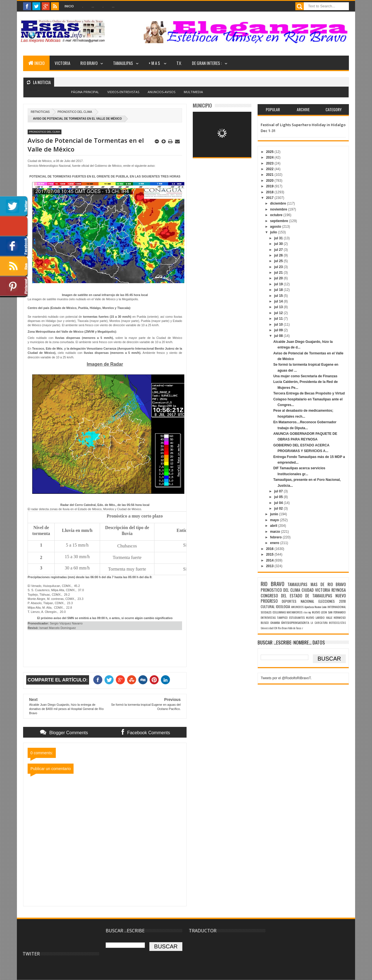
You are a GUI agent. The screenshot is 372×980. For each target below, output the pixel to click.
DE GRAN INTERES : (207, 63)
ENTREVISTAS (268, 617)
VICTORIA (62, 63)
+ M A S (155, 63)
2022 (270, 169)
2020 (270, 181)
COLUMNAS (279, 612)
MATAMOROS (294, 612)
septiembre (279, 221)
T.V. (179, 63)
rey (309, 612)
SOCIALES (266, 612)
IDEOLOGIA (283, 607)
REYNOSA (339, 590)
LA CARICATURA (319, 623)
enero (275, 543)
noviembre (279, 209)
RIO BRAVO (89, 63)
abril (274, 526)
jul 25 (279, 261)
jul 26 (279, 255)
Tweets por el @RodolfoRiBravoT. (286, 678)
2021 (270, 175)
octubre (277, 215)
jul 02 (279, 508)
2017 (270, 198)
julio (274, 232)
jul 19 (279, 284)
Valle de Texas (295, 628)
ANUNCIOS (297, 607)
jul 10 (279, 325)
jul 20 (279, 278)
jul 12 (279, 313)
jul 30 (279, 244)
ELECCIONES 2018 (332, 601)
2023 (270, 163)
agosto (276, 227)
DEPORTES (289, 601)
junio (274, 514)
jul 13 (279, 307)
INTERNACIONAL (337, 607)
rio (305, 612)
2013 (270, 566)
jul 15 (279, 296)
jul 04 (279, 503)
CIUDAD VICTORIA (316, 590)
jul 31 (279, 238)
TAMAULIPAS (123, 63)
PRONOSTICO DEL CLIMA (75, 112)
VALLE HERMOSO (336, 617)
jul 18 (279, 290)
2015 (270, 554)
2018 (270, 192)
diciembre (278, 203)
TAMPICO (282, 617)
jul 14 (279, 301)
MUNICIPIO (202, 105)
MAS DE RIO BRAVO (328, 584)
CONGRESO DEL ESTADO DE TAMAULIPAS (296, 596)
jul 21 (279, 273)
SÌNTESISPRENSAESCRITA (295, 622)
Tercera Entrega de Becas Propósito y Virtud (309, 393)
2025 (270, 152)
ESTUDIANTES (297, 617)
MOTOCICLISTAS (337, 623)
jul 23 (279, 267)
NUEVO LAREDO (315, 617)
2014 (270, 560)
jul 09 (279, 330)
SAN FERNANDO (337, 612)
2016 (270, 549)
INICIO (36, 63)
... (93, 6)
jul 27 (279, 250)
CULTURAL (268, 607)
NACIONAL (307, 601)
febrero (276, 537)
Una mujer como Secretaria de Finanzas (305, 376)
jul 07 (279, 491)
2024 (270, 157)
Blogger (199, 95)
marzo (275, 532)
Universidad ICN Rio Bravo (274, 628)
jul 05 (279, 497)
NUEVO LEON (319, 612)
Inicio (69, 6)
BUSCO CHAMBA (270, 622)
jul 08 (279, 336)
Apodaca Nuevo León (316, 607)
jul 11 (279, 319)
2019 (270, 186)
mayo (275, 520)
